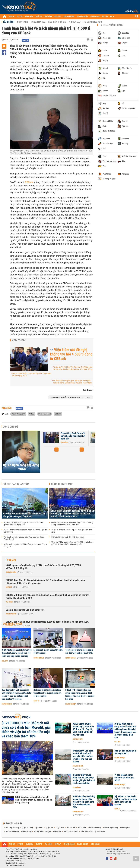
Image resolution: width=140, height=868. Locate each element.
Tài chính (9, 22)
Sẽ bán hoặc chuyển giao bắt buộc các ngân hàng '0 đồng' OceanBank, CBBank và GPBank (73, 382)
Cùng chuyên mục (62, 484)
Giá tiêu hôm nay (95, 828)
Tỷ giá (63, 22)
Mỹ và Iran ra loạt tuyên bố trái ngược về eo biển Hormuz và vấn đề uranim (126, 801)
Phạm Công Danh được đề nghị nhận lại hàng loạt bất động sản (73, 436)
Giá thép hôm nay (12, 832)
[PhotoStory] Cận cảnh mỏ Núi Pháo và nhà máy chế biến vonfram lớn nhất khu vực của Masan (83, 756)
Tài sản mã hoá (38, 22)
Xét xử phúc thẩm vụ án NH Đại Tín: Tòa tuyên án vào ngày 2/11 (32, 375)
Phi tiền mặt (75, 22)
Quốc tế (36, 701)
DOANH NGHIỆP (82, 17)
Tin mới (11, 560)
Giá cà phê (82, 828)
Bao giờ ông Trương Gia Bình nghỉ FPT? (25, 610)
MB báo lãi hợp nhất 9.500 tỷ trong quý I (68, 537)
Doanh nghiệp (11, 614)
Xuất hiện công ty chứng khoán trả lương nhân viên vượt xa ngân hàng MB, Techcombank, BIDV (84, 802)
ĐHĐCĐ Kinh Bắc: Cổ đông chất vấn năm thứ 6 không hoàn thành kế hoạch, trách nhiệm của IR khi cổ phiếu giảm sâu (45, 582)
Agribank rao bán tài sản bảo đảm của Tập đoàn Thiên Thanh (24, 538)
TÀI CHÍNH (48, 17)
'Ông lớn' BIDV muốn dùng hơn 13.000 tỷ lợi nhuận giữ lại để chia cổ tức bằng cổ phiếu (72, 543)
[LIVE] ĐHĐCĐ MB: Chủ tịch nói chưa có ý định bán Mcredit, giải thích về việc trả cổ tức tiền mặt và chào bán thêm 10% (26, 730)
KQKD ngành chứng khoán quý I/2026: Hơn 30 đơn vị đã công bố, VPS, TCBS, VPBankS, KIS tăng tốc (44, 567)
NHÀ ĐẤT (58, 17)
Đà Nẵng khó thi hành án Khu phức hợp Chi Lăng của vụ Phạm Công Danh (24, 515)
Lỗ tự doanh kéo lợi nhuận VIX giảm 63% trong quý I (48, 651)
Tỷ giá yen (49, 828)
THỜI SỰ (11, 17)
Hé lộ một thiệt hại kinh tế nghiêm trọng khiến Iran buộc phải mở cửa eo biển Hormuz (47, 693)
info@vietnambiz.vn (18, 863)
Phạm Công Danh (18, 414)
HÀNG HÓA (29, 17)
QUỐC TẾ (39, 17)
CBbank (58, 414)
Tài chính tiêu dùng (93, 22)
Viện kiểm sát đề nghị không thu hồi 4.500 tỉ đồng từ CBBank (71, 354)
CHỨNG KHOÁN (69, 17)
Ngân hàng (22, 22)
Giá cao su (57, 832)
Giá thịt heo (38, 832)
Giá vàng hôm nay (12, 828)
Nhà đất (9, 587)
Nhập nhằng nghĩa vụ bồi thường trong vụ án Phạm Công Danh (25, 545)
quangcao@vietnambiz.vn (120, 854)
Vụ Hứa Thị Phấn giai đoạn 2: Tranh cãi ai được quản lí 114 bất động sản (24, 524)
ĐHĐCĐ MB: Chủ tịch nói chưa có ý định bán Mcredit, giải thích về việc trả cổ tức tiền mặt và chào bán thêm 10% (72, 514)
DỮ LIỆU (105, 17)
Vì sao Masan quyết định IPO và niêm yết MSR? (124, 778)
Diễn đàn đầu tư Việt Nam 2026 (93, 832)
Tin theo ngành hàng (111, 25)
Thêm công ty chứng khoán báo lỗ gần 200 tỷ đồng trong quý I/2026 (79, 651)
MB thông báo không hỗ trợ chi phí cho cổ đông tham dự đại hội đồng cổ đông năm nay (34, 800)
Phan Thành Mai (45, 414)
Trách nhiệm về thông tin (15, 865)
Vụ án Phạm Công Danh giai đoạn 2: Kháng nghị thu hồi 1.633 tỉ (25, 531)
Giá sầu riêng (26, 832)
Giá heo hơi (71, 828)
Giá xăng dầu (125, 828)
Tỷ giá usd (39, 828)
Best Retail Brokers (71, 832)
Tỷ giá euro (60, 828)
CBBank (29, 182)
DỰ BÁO (20, 17)
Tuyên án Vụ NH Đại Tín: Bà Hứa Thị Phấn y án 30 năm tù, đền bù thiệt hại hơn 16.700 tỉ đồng (73, 368)
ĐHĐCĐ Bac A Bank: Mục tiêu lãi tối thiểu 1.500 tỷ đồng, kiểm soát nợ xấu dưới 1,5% (72, 524)
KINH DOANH (95, 17)
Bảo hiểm (53, 22)
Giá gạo (48, 832)
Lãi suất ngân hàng (111, 828)
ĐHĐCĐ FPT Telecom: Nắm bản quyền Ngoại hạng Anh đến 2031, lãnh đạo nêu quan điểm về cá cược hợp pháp (80, 694)
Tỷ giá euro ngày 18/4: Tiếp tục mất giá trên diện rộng (72, 531)
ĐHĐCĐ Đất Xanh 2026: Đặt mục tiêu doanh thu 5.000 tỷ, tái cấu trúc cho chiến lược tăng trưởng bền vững (17, 653)
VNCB (32, 414)
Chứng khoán (11, 572)
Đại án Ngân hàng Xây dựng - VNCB (21, 467)
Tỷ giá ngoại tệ (27, 828)
